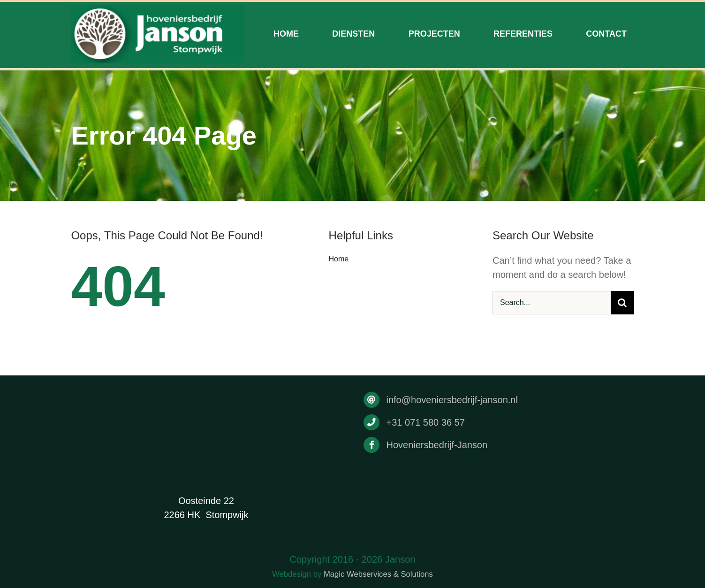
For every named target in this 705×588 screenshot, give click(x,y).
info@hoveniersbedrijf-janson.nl (452, 400)
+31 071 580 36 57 (425, 422)
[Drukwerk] (157, 9)
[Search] (622, 303)
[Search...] (552, 303)
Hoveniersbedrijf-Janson (437, 445)
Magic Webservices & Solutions (378, 574)
